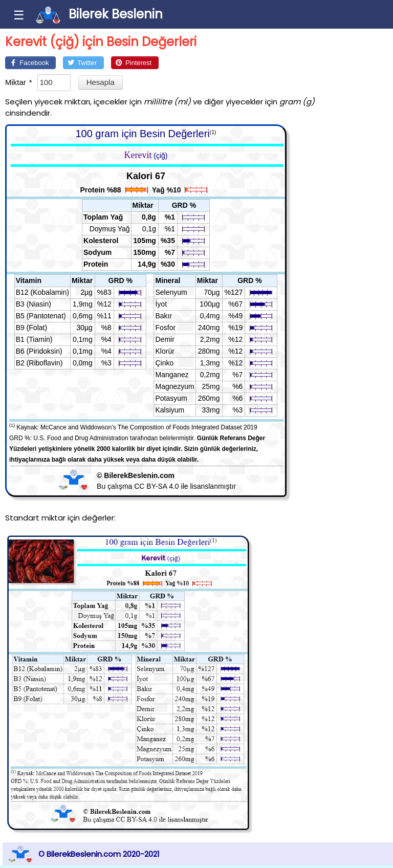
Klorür (165, 351)
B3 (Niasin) (34, 304)
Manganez (172, 375)
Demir (165, 339)
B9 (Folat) (31, 328)
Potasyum (171, 398)
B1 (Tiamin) (34, 339)
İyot (161, 304)
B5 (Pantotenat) (41, 316)
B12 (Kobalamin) (42, 292)
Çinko (164, 363)
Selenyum (171, 292)
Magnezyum (174, 386)
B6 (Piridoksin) (39, 351)
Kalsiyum (170, 410)
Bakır (163, 316)
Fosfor (165, 328)
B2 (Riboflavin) (39, 363)
